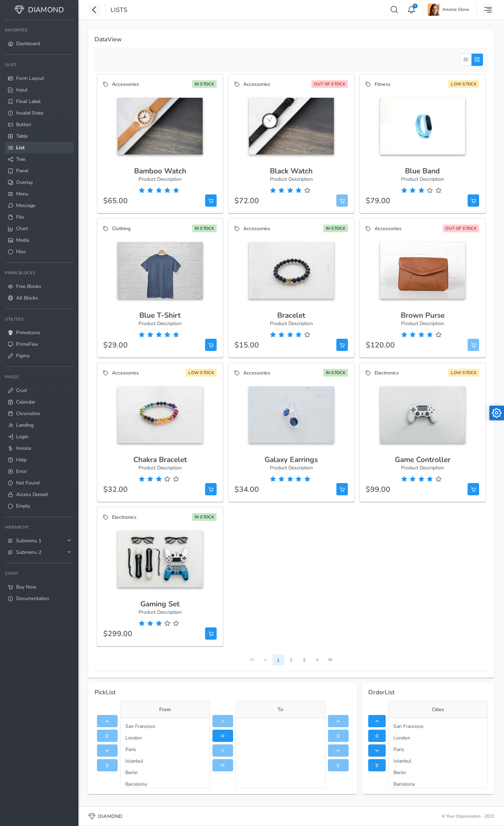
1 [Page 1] (278, 660)
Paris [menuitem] (131, 749)
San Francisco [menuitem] (140, 726)
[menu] (165, 753)
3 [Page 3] (304, 660)
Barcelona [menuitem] (136, 784)
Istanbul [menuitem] (134, 761)
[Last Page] (330, 660)
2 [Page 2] (291, 660)
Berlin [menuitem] (132, 773)
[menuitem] (39, 37)
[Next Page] (317, 660)
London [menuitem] (134, 738)
